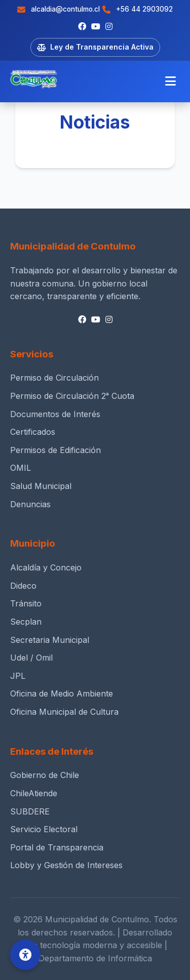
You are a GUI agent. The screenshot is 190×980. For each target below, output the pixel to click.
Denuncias (30, 504)
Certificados (33, 432)
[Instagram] (109, 27)
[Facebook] (82, 27)
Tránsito (26, 603)
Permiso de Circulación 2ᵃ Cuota (72, 396)
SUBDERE (30, 811)
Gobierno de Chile (45, 775)
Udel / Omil (31, 658)
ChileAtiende (34, 793)
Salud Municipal (41, 486)
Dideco (23, 586)
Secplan (26, 622)
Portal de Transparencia (57, 847)
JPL (18, 676)
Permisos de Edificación (55, 450)
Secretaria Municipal (50, 640)
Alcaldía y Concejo (46, 567)
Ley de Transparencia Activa (95, 47)
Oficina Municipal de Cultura (64, 712)
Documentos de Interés (55, 414)
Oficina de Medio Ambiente (62, 693)
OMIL (21, 468)
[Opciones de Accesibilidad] (25, 955)
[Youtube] (96, 27)
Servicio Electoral (44, 829)
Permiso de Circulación (54, 378)
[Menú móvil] (170, 81)
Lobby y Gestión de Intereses (66, 865)
